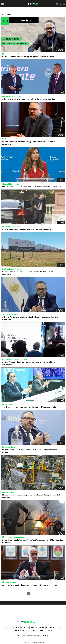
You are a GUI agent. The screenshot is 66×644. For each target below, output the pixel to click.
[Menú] (3, 4)
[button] (63, 50)
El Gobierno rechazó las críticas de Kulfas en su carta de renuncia (32, 187)
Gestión (33, 627)
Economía (25, 627)
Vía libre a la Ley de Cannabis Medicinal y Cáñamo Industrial (29, 407)
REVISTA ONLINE (28, 630)
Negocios (57, 627)
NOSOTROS (39, 630)
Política (17, 630)
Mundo (49, 627)
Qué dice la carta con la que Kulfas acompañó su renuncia (28, 229)
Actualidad (10, 627)
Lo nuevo (41, 627)
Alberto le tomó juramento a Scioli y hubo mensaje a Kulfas (28, 99)
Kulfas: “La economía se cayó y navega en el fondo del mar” (28, 57)
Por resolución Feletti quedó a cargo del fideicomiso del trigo (30, 585)
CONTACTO (48, 630)
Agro (18, 627)
